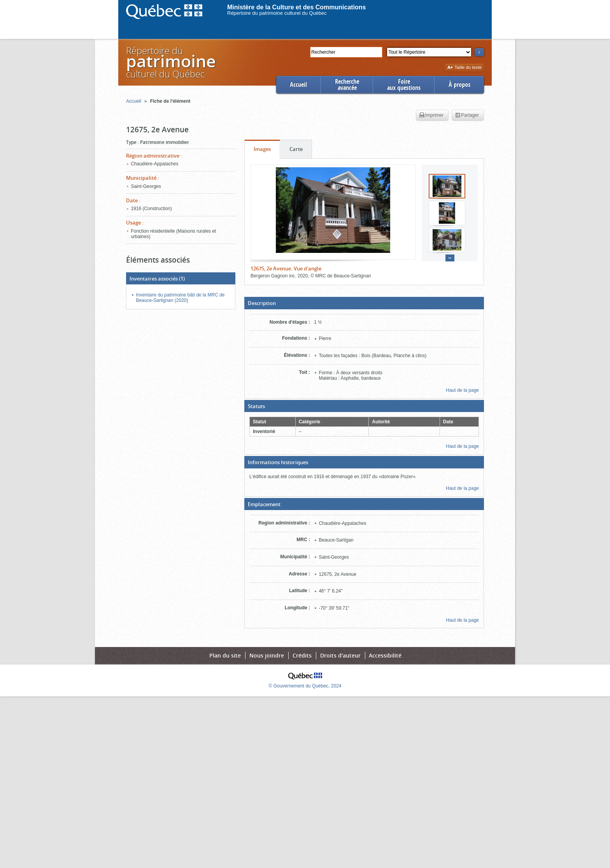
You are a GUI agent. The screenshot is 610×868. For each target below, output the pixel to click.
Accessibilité (385, 655)
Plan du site (225, 655)
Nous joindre (267, 655)
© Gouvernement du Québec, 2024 (305, 686)
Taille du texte (464, 68)
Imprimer (431, 116)
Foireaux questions (404, 85)
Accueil (298, 85)
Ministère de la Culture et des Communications (297, 7)
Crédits (302, 655)
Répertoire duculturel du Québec (170, 62)
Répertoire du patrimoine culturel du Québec (277, 13)
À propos (459, 85)
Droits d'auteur (340, 655)
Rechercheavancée (347, 85)
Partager (467, 116)
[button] (364, 303)
